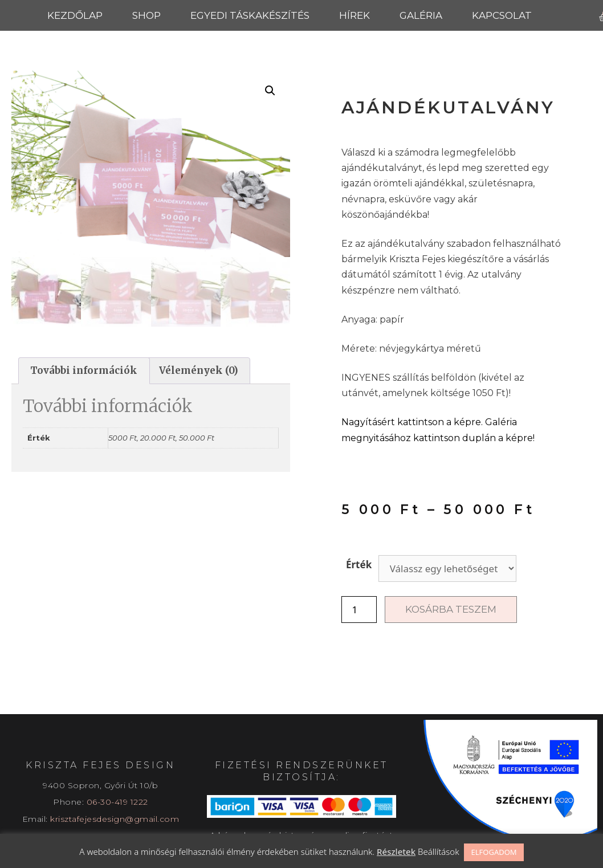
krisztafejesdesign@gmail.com (115, 819)
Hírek (355, 15)
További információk (84, 370)
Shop (146, 15)
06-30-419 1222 (117, 802)
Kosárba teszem (451, 609)
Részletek (396, 851)
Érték (359, 565)
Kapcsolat (502, 15)
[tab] (84, 370)
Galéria (421, 15)
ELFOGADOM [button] (494, 852)
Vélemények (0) (199, 370)
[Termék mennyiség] (359, 610)
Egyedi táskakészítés (250, 15)
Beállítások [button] (439, 851)
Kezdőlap (75, 15)
